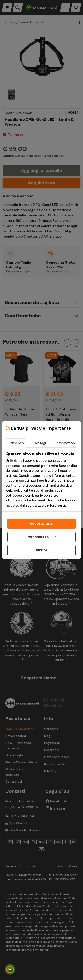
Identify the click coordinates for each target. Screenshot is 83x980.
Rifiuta (41, 550)
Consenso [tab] (16, 443)
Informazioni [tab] (66, 443)
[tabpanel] (41, 480)
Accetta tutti (42, 524)
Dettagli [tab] (40, 443)
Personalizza (42, 537)
